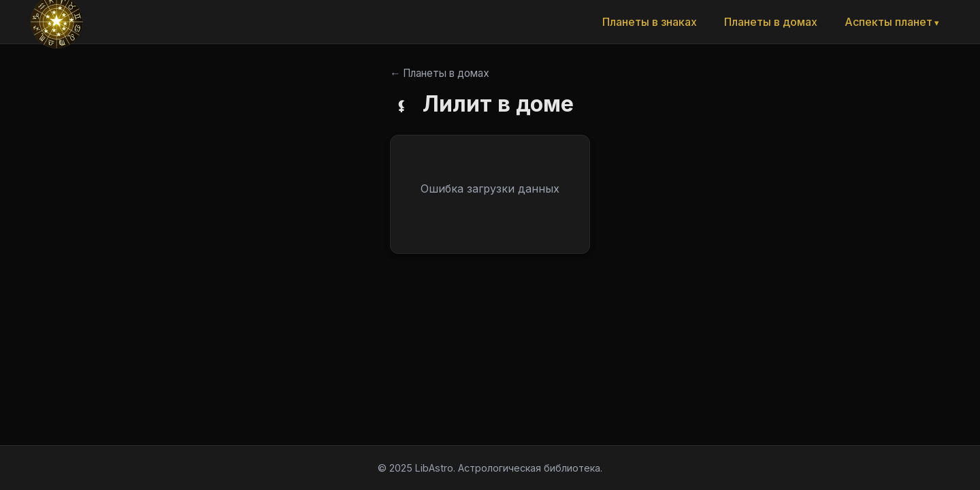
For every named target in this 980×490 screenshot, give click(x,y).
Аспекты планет (888, 22)
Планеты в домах (771, 22)
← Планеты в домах (440, 73)
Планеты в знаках (650, 22)
